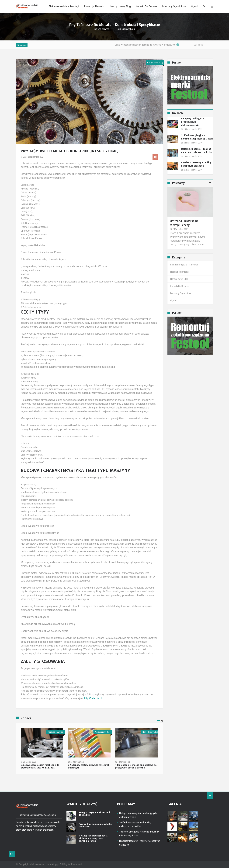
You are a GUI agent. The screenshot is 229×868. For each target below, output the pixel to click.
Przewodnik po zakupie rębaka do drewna (95, 826)
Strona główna (102, 29)
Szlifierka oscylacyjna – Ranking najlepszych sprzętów (197, 137)
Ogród (195, 6)
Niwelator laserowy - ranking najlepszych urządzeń (196, 164)
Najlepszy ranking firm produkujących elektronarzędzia (193, 122)
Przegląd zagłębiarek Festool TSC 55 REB (94, 814)
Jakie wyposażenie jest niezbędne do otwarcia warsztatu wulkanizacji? (162, 45)
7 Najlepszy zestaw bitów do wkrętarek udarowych (89, 766)
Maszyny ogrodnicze (174, 6)
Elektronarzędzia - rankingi (64, 6)
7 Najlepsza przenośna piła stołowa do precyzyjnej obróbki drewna (136, 766)
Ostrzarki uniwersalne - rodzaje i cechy (185, 223)
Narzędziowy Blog (121, 6)
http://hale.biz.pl (93, 698)
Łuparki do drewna (146, 6)
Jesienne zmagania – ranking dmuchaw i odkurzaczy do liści (197, 151)
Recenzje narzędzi (95, 6)
